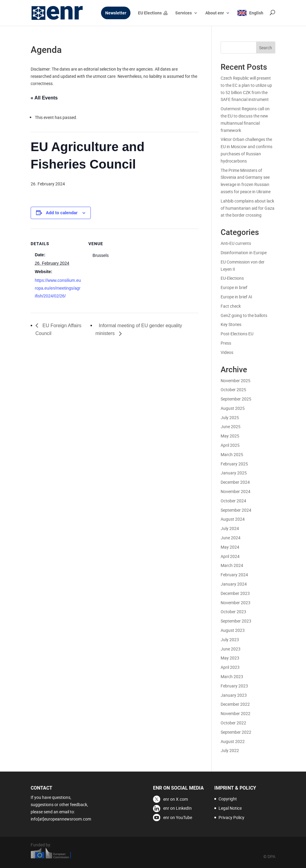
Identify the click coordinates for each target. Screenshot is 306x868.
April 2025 (230, 445)
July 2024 (230, 528)
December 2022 (235, 704)
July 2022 (230, 750)
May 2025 (230, 436)
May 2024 (230, 547)
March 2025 (232, 454)
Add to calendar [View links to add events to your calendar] (62, 213)
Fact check (231, 306)
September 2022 (236, 732)
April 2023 (230, 667)
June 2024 (231, 538)
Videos (227, 352)
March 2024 (232, 565)
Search (266, 48)
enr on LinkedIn (177, 808)
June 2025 (231, 426)
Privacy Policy (231, 817)
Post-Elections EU (237, 334)
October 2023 (233, 612)
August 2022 (233, 741)
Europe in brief (234, 287)
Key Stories (231, 324)
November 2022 (236, 713)
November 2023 (236, 603)
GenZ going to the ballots (244, 315)
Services (184, 13)
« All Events (44, 98)
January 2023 (234, 695)
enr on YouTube (178, 817)
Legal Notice (230, 808)
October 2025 (233, 390)
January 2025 (234, 473)
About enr (215, 13)
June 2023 (231, 649)
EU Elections (150, 13)
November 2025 (236, 381)
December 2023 (235, 593)
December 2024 (235, 482)
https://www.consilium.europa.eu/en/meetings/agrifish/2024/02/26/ (58, 288)
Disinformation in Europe (244, 253)
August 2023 (233, 630)
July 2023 (230, 640)
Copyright (228, 799)
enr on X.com (176, 799)
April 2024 (230, 556)
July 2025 (230, 417)
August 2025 (233, 408)
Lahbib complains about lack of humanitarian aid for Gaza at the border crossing (248, 208)
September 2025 (236, 399)
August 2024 (233, 519)
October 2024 (233, 501)
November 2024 (236, 491)
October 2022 (233, 723)
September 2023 (236, 621)
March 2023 (232, 676)
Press (226, 343)
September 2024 (236, 510)
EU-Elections (232, 278)
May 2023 (230, 658)
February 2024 (234, 575)
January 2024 (234, 584)
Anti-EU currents (236, 243)
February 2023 (234, 686)
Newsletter (116, 13)
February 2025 (234, 464)
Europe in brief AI (236, 297)
